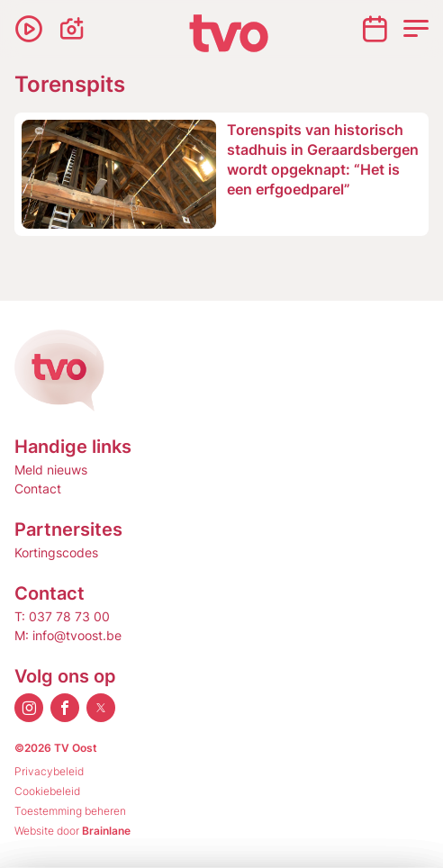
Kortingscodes (56, 552)
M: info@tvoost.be (68, 635)
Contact (38, 488)
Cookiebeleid (47, 791)
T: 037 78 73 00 (62, 616)
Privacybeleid (49, 771)
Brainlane (106, 831)
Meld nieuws (51, 470)
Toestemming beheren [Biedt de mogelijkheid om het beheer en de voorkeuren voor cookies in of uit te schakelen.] (70, 811)
